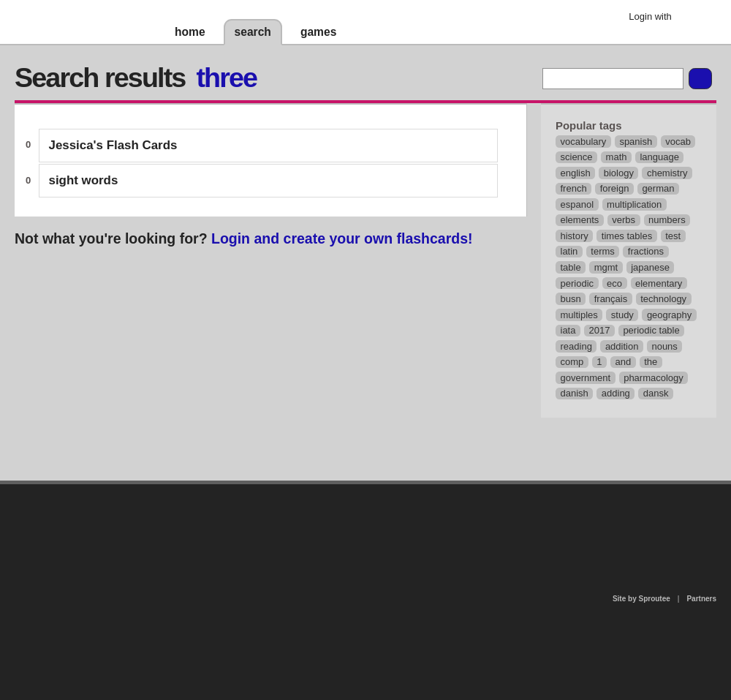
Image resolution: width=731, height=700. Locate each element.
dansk (656, 393)
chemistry (667, 173)
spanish (636, 142)
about (177, 544)
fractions (646, 251)
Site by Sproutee (641, 599)
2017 (599, 330)
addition (622, 346)
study (622, 315)
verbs (624, 220)
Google (694, 18)
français (611, 299)
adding (616, 393)
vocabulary (584, 142)
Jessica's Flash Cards (113, 145)
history (575, 236)
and (624, 362)
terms (603, 251)
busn (571, 299)
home (190, 32)
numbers (667, 220)
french (574, 188)
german (658, 188)
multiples (579, 315)
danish (575, 393)
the (651, 362)
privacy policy (412, 490)
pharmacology (654, 378)
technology (663, 299)
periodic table (651, 330)
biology (619, 173)
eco (614, 283)
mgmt (606, 267)
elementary (659, 283)
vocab (678, 142)
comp (572, 362)
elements (580, 220)
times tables (627, 236)
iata (568, 330)
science (577, 157)
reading (576, 346)
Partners (701, 599)
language (659, 157)
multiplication (634, 204)
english (576, 173)
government (586, 378)
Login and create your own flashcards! (342, 238)
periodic (577, 283)
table (571, 267)
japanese (650, 267)
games (318, 32)
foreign (615, 188)
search (253, 32)
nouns (664, 346)
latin (569, 251)
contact (358, 522)
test (673, 236)
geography (669, 315)
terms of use (480, 526)
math (617, 157)
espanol (577, 204)
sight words (84, 180)
